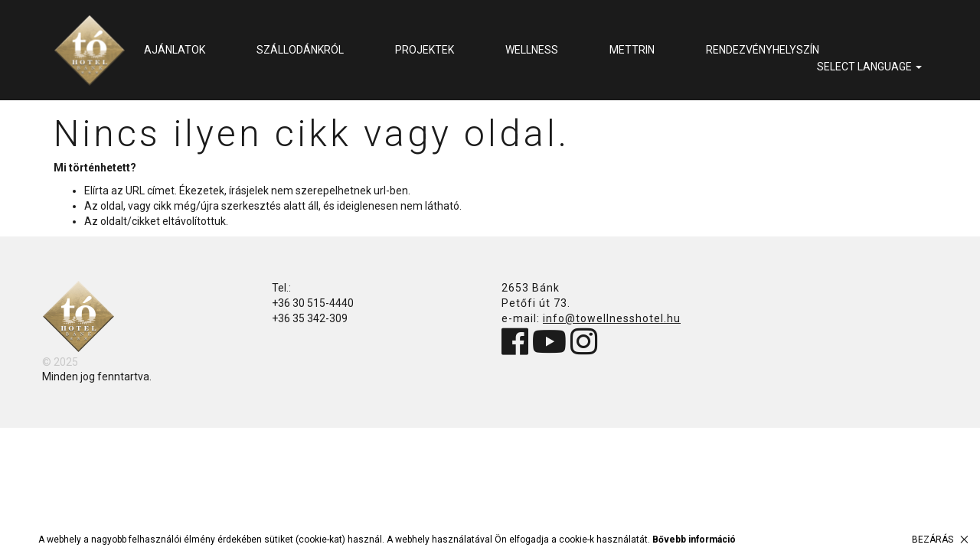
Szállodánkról (300, 50)
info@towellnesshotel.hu (612, 318)
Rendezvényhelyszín (763, 50)
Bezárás (933, 540)
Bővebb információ (694, 540)
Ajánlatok (175, 50)
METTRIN (632, 50)
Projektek (425, 50)
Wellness (532, 50)
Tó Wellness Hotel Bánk (90, 51)
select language (869, 67)
